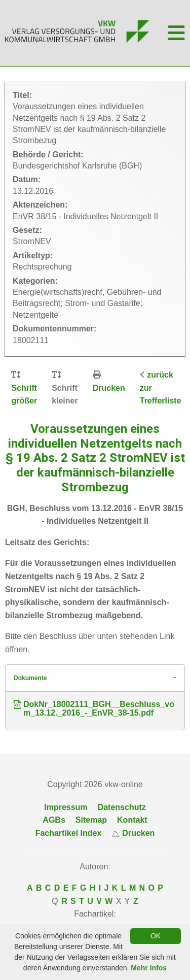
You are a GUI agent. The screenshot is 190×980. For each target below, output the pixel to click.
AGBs (54, 820)
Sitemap (91, 820)
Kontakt (132, 820)
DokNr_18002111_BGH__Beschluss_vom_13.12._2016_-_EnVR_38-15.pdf (94, 709)
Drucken (109, 388)
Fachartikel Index (69, 833)
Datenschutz (122, 807)
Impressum (66, 807)
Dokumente (30, 678)
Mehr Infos (149, 968)
